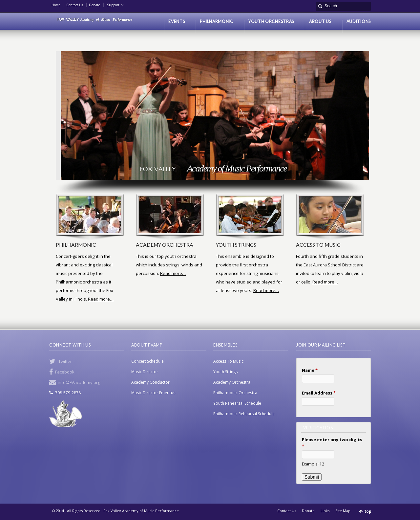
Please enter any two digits (332, 443)
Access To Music (228, 361)
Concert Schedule (147, 361)
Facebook (65, 372)
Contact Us (75, 5)
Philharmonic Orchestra (235, 393)
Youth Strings (225, 372)
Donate (94, 5)
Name (310, 370)
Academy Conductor (150, 382)
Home (56, 5)
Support (113, 5)
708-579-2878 (68, 393)
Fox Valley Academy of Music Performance (141, 511)
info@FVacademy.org (79, 382)
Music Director (145, 372)
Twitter (65, 361)
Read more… (101, 299)
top (368, 511)
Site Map (343, 511)
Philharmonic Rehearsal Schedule (244, 414)
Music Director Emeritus (153, 393)
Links (325, 511)
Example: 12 (313, 464)
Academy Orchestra (232, 382)
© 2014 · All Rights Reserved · (78, 511)
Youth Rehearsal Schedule (237, 403)
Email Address (319, 393)
